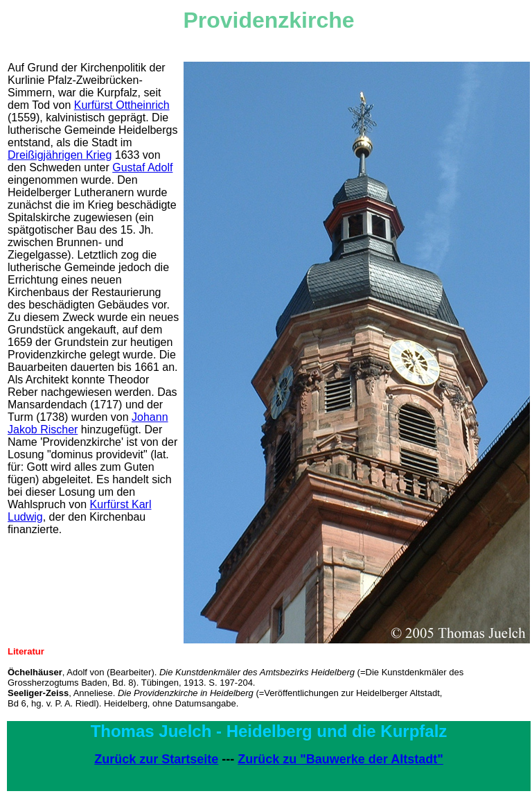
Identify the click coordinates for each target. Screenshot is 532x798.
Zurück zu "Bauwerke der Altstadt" (340, 759)
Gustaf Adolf (142, 167)
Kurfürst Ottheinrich (122, 105)
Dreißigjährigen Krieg (60, 155)
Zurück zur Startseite (156, 759)
